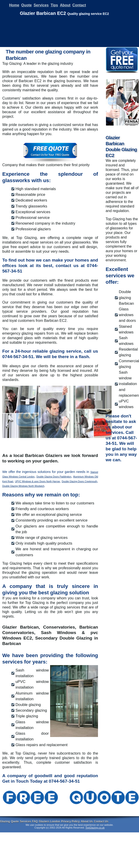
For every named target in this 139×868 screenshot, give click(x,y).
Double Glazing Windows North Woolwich (23, 486)
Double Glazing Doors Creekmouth (79, 481)
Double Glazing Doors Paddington (54, 477)
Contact (79, 5)
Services (41, 5)
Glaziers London (49, 821)
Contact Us (101, 821)
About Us (87, 821)
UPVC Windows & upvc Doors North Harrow (37, 481)
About (65, 5)
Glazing (5, 821)
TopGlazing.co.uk (95, 828)
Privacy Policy (70, 821)
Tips (54, 5)
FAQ (35, 821)
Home (14, 5)
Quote (26, 5)
